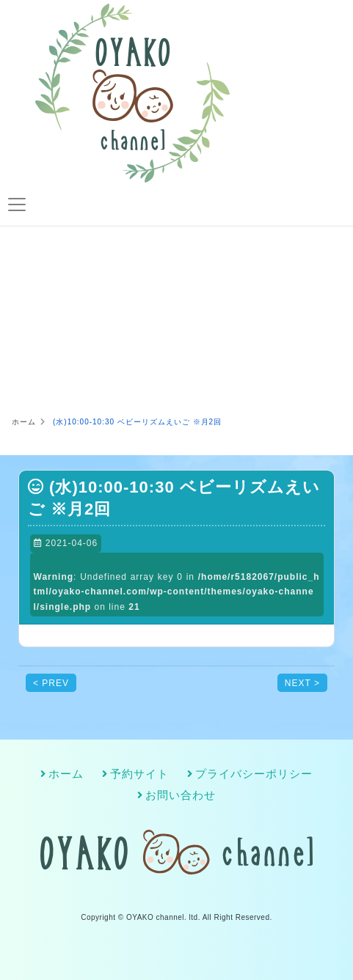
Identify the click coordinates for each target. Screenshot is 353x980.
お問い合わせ (181, 795)
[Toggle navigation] (17, 205)
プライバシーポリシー (254, 774)
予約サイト (139, 774)
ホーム (66, 774)
